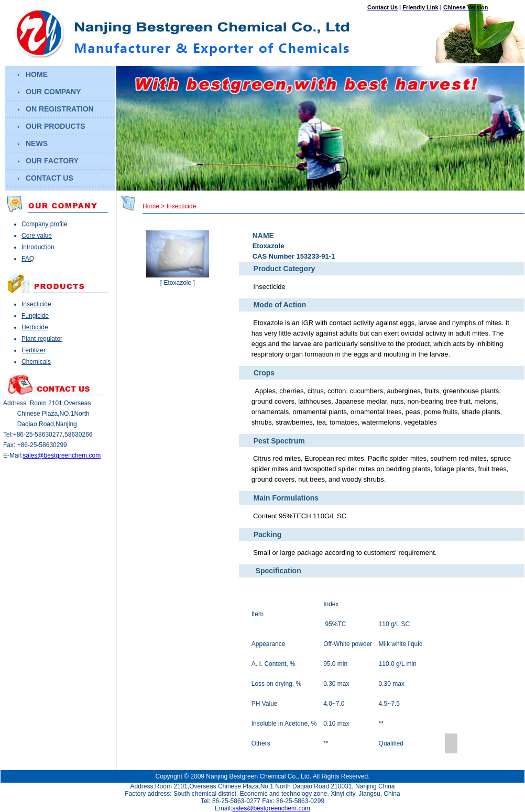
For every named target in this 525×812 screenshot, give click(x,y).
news (37, 143)
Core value (37, 236)
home (37, 74)
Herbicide (35, 327)
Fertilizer (34, 350)
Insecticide (36, 304)
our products (56, 126)
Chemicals (36, 362)
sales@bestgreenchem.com (62, 455)
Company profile (44, 224)
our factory (52, 161)
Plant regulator (42, 339)
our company (53, 92)
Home (151, 206)
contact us (50, 178)
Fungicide (35, 316)
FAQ (28, 259)
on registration (60, 109)
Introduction (38, 247)
